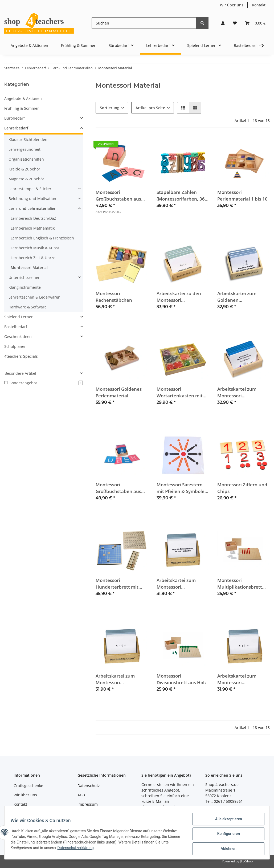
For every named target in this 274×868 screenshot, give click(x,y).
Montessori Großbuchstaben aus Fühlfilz (118, 196)
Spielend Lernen (19, 317)
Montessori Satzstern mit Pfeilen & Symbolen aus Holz (182, 488)
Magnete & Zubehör (26, 179)
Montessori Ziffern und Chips (242, 488)
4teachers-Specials (21, 356)
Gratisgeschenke (28, 786)
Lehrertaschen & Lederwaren (34, 297)
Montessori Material (29, 268)
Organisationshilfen (26, 159)
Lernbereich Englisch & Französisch (42, 238)
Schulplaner (15, 346)
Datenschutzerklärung (86, 849)
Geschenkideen (18, 337)
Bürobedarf (15, 118)
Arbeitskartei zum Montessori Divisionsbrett (237, 679)
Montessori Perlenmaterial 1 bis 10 (242, 195)
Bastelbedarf (16, 327)
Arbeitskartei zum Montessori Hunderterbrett (176, 584)
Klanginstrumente (25, 287)
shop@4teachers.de (159, 807)
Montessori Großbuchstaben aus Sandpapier (118, 488)
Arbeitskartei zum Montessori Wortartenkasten (237, 392)
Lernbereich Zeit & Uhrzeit (34, 258)
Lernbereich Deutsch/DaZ (33, 218)
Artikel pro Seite (150, 108)
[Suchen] (144, 23)
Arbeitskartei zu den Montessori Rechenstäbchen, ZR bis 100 (183, 297)
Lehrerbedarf (16, 128)
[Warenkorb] (255, 23)
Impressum (88, 804)
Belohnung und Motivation (32, 199)
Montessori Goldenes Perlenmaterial (119, 392)
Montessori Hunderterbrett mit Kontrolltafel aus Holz (119, 584)
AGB (81, 795)
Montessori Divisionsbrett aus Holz (182, 679)
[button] (223, 23)
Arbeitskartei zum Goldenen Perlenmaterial (237, 297)
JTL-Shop (246, 861)
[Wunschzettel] (235, 23)
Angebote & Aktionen (23, 98)
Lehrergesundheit (24, 149)
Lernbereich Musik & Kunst (35, 248)
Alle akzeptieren (226, 821)
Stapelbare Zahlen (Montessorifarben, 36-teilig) (181, 196)
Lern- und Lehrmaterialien (32, 208)
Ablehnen (226, 849)
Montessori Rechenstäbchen (114, 297)
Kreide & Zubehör (24, 169)
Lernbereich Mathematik (33, 228)
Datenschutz (89, 786)
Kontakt (259, 5)
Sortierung (110, 108)
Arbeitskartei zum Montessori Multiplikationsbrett (118, 679)
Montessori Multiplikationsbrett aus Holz (240, 584)
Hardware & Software (28, 307)
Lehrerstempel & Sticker (30, 189)
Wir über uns (232, 5)
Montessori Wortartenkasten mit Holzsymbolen (180, 392)
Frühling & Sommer (22, 108)
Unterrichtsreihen (24, 277)
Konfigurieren (226, 835)
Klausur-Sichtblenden (28, 139)
